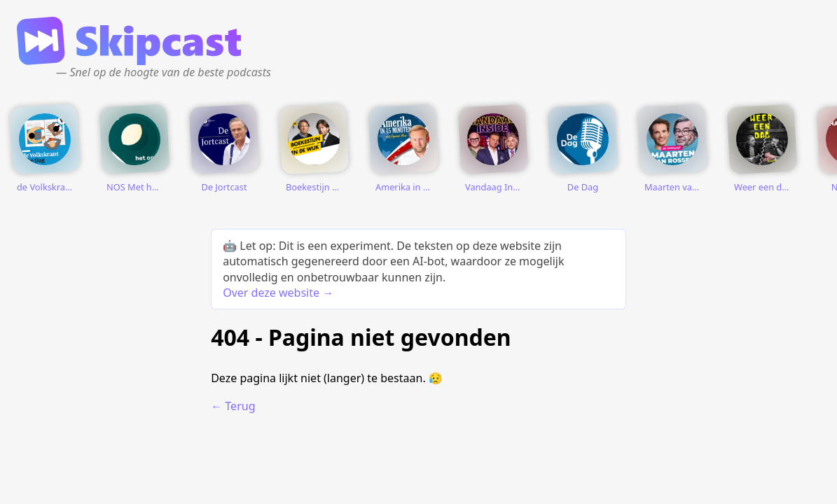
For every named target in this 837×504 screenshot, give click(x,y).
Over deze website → (278, 293)
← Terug (233, 406)
